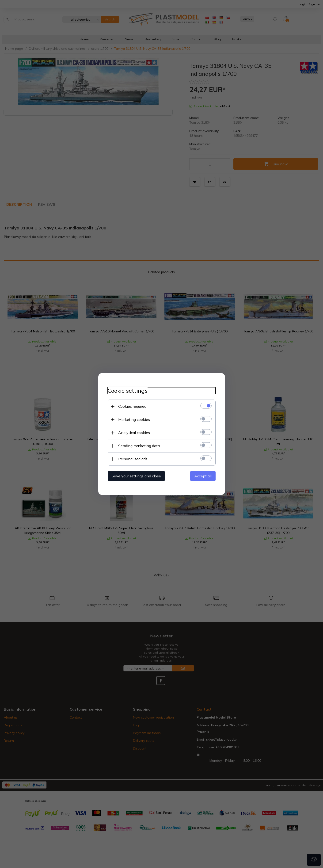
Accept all (203, 476)
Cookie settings (128, 391)
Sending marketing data (139, 446)
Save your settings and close (136, 476)
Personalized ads (133, 459)
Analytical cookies (134, 433)
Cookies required (132, 406)
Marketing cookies (134, 419)
